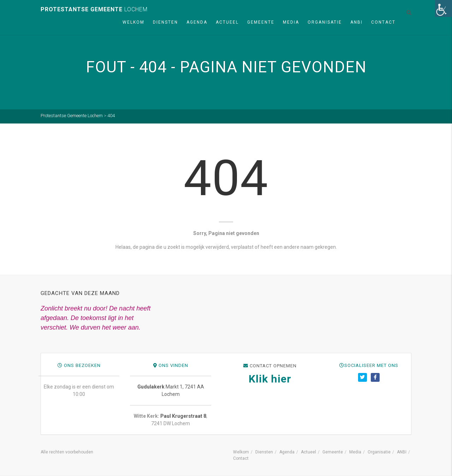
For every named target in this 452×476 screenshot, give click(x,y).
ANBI (356, 22)
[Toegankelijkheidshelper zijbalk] (444, 8)
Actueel (227, 22)
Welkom (133, 22)
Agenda (197, 22)
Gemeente (261, 22)
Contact (383, 22)
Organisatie (325, 22)
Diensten (165, 22)
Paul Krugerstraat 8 (322, 416)
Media (291, 22)
